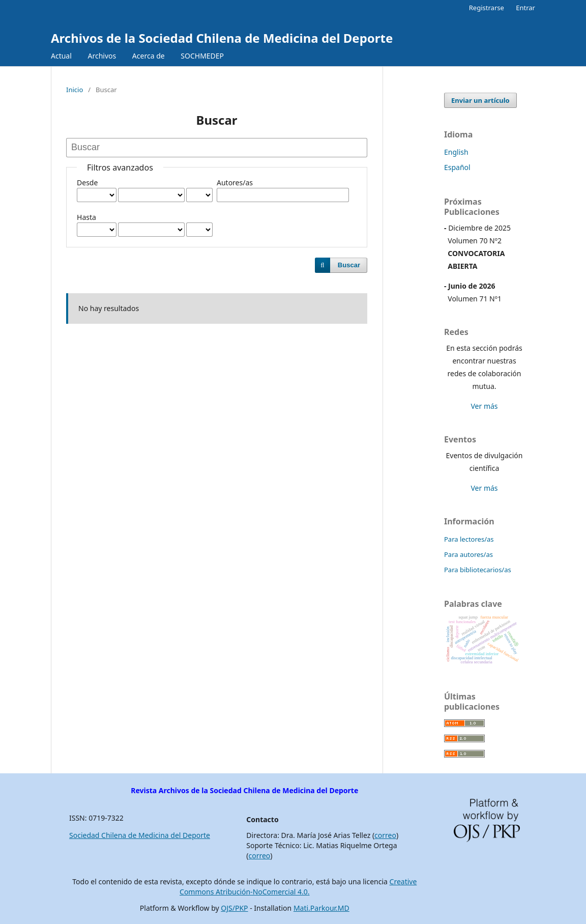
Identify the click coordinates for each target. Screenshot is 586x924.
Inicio (75, 90)
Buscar (349, 265)
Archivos (102, 56)
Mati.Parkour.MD (321, 908)
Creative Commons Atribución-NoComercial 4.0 (298, 887)
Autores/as (235, 183)
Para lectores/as (469, 539)
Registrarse (487, 8)
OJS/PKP (234, 908)
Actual (61, 56)
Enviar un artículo (480, 100)
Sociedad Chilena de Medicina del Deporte (140, 835)
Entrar (525, 8)
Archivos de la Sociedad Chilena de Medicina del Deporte (222, 38)
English (456, 152)
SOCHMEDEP (202, 56)
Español (457, 167)
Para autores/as (468, 554)
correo (385, 835)
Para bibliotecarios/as (478, 570)
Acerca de (149, 56)
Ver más (484, 406)
